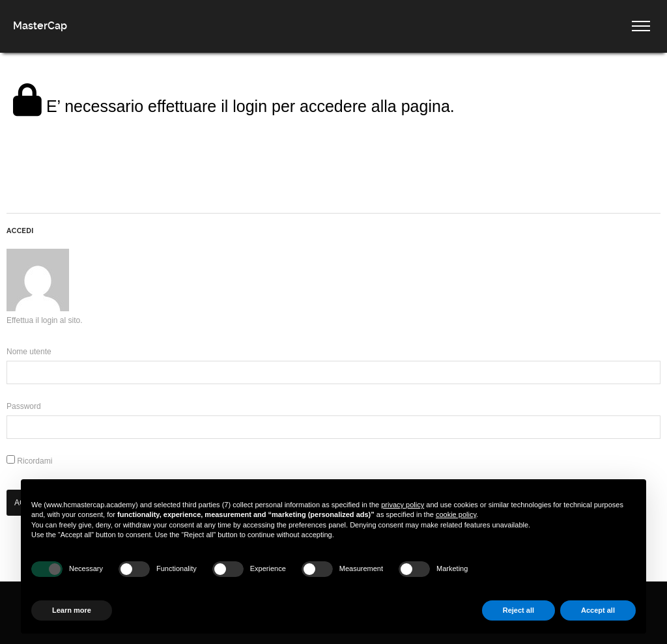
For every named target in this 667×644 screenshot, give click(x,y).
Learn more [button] (72, 610)
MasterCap (40, 26)
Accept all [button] (598, 610)
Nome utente (29, 352)
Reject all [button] (518, 610)
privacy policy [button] (403, 505)
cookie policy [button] (456, 514)
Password (24, 406)
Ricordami (29, 461)
